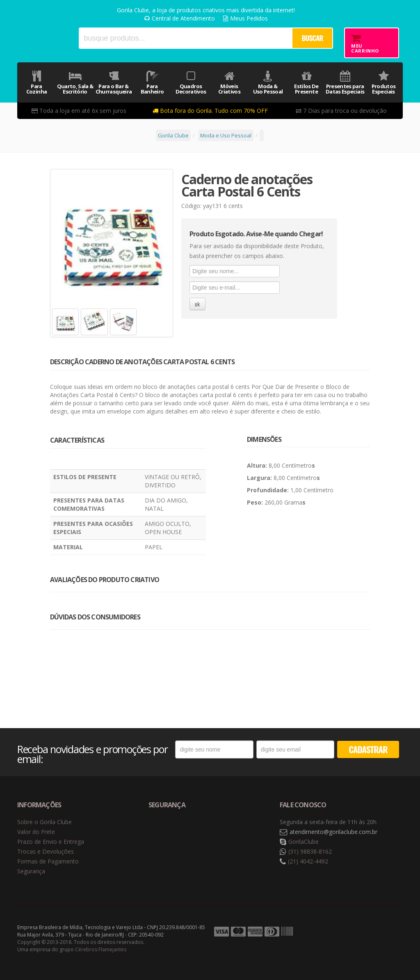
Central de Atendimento (180, 18)
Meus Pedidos (245, 18)
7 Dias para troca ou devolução (341, 111)
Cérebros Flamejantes (101, 949)
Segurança (31, 871)
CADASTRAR (368, 749)
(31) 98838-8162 (310, 851)
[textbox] (185, 38)
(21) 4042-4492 (308, 861)
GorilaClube (304, 842)
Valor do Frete (36, 832)
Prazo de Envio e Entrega (51, 842)
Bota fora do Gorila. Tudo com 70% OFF (210, 111)
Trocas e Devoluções (46, 851)
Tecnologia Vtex (382, 932)
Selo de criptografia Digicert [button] (213, 832)
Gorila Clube (42, 38)
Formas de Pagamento (48, 861)
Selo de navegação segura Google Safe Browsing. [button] (169, 832)
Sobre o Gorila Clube (45, 822)
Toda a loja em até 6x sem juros (79, 111)
